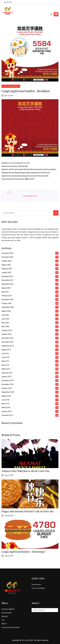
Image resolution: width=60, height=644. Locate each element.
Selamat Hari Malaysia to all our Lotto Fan (25, 471)
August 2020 (6, 311)
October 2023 (7, 261)
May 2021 (5, 292)
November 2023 (7, 257)
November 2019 (7, 342)
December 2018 (7, 381)
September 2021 (8, 284)
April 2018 (5, 404)
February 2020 (7, 330)
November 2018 (7, 384)
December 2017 (7, 415)
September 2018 (8, 392)
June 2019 (5, 357)
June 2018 (5, 400)
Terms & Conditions (38, 588)
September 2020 (8, 307)
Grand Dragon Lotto (30, 196)
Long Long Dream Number (11, 86)
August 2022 (6, 265)
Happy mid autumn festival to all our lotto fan (28, 511)
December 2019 (7, 338)
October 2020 (7, 303)
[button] (56, 14)
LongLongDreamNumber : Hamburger (23, 552)
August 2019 (6, 350)
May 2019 (5, 361)
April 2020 (5, 327)
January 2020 (6, 334)
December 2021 (7, 276)
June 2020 (5, 319)
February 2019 (7, 373)
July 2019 (5, 354)
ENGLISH (5, 616)
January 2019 (6, 377)
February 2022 (7, 269)
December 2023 (7, 253)
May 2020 (5, 323)
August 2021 (6, 288)
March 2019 (6, 369)
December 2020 (7, 300)
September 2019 (8, 346)
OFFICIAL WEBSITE (8, 609)
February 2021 (7, 296)
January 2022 (6, 273)
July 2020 (5, 315)
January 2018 (6, 411)
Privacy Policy (36, 585)
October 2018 (7, 388)
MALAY (4, 624)
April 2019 (5, 365)
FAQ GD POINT (7, 613)
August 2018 (6, 396)
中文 (3, 620)
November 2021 (7, 280)
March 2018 (6, 408)
